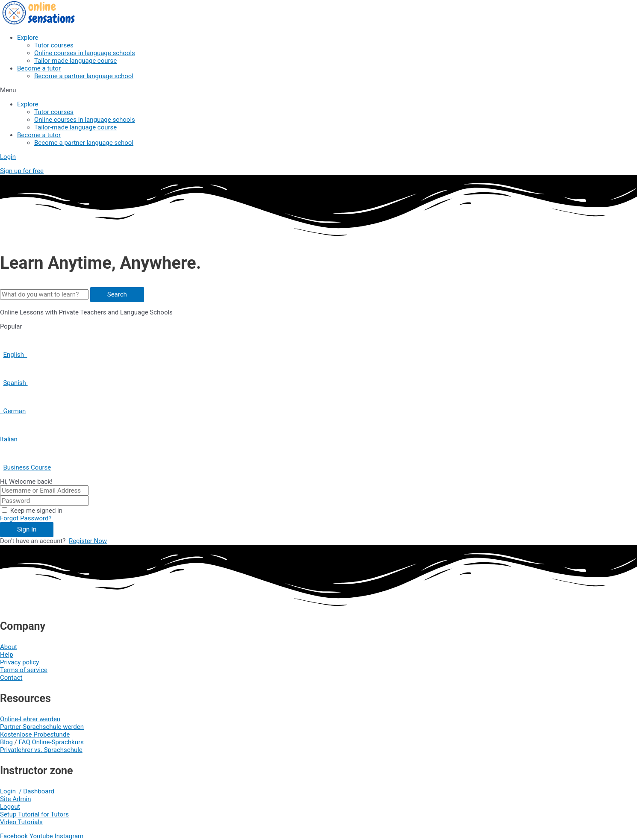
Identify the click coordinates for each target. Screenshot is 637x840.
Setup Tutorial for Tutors (34, 814)
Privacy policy (19, 662)
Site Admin (15, 799)
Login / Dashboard (27, 791)
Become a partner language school (84, 76)
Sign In (27, 529)
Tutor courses (54, 45)
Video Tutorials (21, 822)
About (9, 647)
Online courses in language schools (85, 53)
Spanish (15, 383)
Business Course (27, 467)
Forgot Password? (26, 518)
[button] (318, 90)
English (15, 355)
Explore (28, 38)
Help (7, 655)
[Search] (117, 295)
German (13, 411)
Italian (9, 439)
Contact (11, 678)
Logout (10, 807)
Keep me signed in (36, 511)
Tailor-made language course (75, 61)
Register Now (88, 541)
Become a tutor (39, 68)
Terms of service (24, 670)
